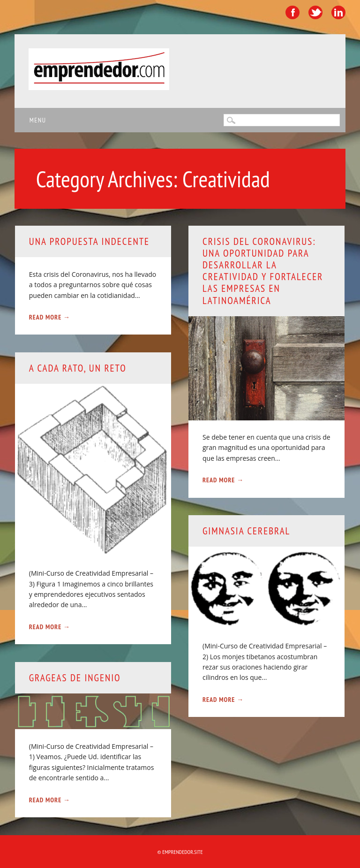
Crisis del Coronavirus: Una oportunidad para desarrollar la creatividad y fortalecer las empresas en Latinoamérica (263, 271)
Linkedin (338, 12)
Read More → (50, 317)
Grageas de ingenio (75, 678)
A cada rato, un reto (78, 368)
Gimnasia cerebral (246, 531)
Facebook (292, 12)
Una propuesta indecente (89, 241)
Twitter (315, 12)
